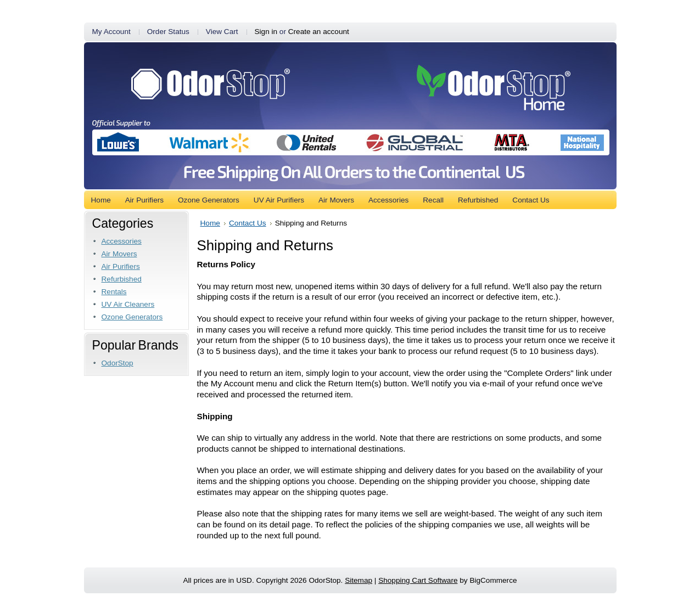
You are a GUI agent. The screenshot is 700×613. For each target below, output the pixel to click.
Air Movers (119, 254)
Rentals (114, 292)
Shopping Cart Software (418, 580)
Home (210, 223)
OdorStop (117, 363)
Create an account (319, 32)
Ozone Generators (132, 317)
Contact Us (248, 223)
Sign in (266, 32)
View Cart (222, 32)
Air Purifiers (121, 266)
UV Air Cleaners (128, 304)
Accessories (122, 241)
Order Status (168, 32)
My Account (111, 32)
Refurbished (122, 279)
